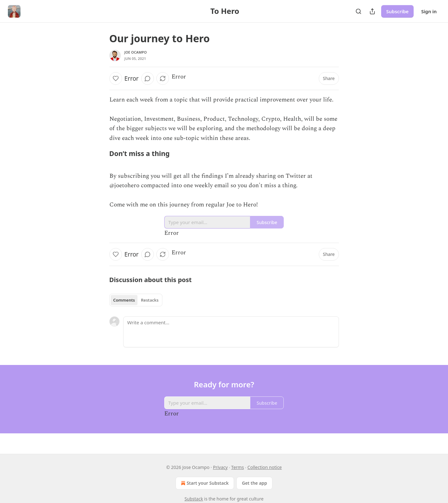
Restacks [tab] (150, 300)
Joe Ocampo (136, 52)
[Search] (358, 11)
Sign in (429, 11)
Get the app (254, 483)
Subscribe (397, 11)
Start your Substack (204, 483)
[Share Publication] (372, 11)
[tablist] (136, 300)
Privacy (220, 467)
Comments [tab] (124, 300)
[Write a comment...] (231, 332)
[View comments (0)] (148, 78)
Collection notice (265, 467)
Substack (194, 499)
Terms (237, 467)
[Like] (116, 78)
